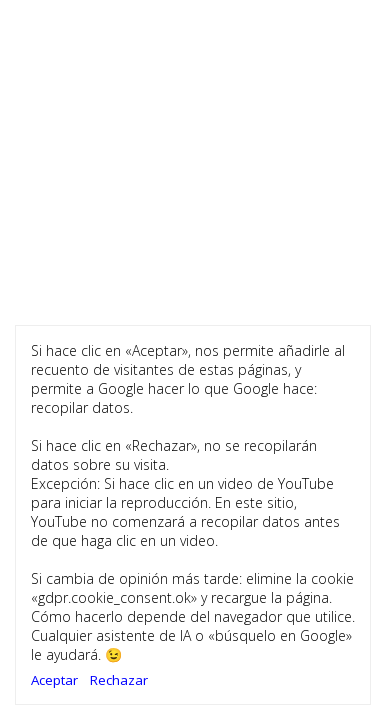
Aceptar (54, 680)
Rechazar (119, 680)
